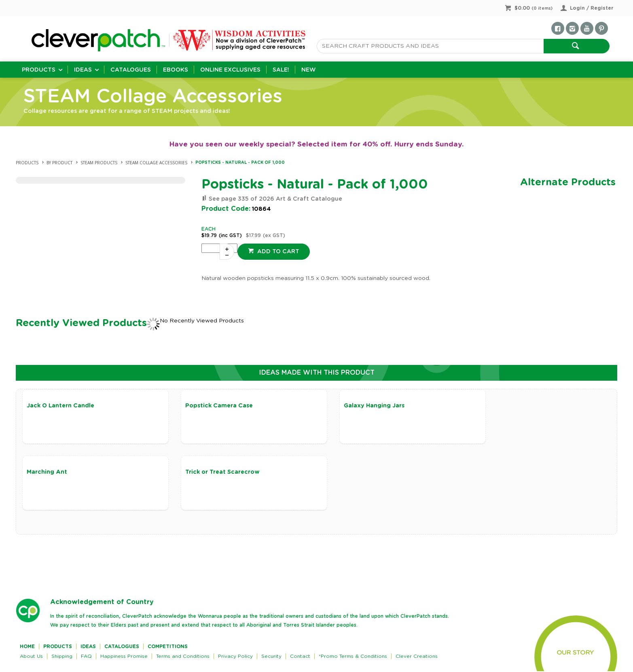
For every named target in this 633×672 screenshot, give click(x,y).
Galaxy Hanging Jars (357, 406)
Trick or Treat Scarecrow (64, 473)
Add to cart (277, 252)
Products (39, 70)
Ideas (83, 70)
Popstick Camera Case (211, 406)
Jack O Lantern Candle (60, 406)
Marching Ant (497, 406)
